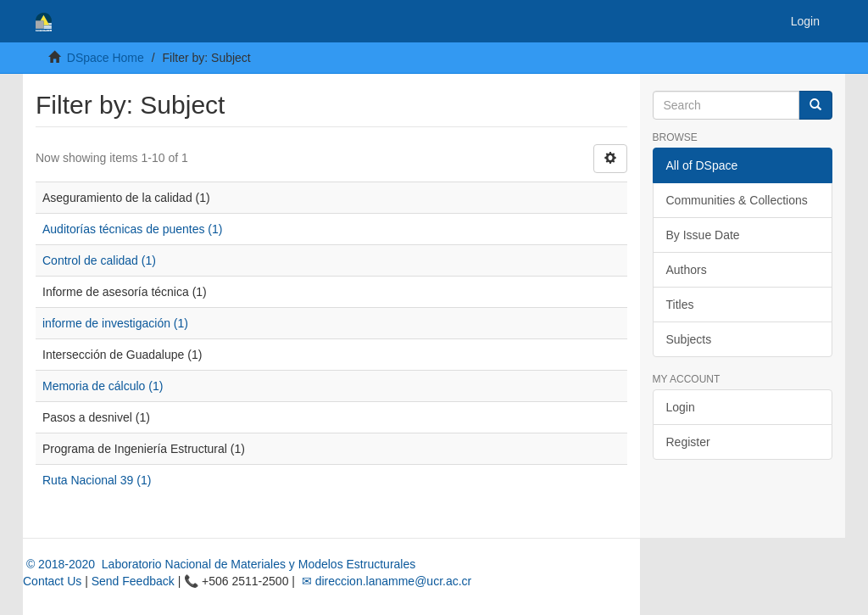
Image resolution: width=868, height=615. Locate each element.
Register (688, 442)
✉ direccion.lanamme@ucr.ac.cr (385, 581)
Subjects (689, 339)
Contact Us (52, 581)
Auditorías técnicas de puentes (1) (132, 229)
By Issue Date (703, 235)
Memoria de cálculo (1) (103, 386)
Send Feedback (133, 581)
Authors (687, 270)
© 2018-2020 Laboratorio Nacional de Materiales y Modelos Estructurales (219, 564)
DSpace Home (106, 58)
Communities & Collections (737, 200)
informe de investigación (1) (115, 323)
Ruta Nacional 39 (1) (97, 480)
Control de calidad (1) (99, 260)
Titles (680, 305)
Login (681, 407)
